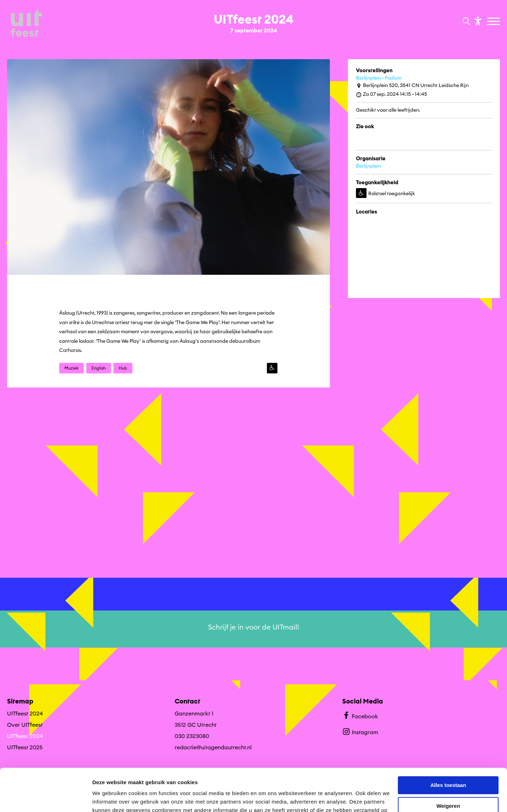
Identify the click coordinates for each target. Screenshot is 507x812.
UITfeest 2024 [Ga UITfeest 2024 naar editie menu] (25, 713)
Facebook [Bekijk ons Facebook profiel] (360, 715)
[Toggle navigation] (495, 22)
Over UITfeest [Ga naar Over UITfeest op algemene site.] (25, 725)
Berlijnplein (368, 166)
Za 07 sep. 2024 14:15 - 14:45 (392, 94)
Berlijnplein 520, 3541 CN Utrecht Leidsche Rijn (412, 85)
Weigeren (448, 766)
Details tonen (109, 798)
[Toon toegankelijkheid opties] (477, 21)
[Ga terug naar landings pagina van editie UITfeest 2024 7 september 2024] (254, 20)
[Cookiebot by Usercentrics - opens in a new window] (46, 798)
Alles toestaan (448, 745)
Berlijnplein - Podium (379, 78)
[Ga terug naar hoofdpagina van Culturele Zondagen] (26, 24)
